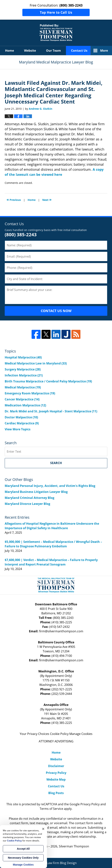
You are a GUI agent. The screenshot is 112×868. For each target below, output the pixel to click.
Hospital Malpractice (23, 357)
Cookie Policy (59, 734)
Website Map (56, 779)
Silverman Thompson (74, 846)
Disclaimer (56, 766)
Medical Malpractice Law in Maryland (36, 363)
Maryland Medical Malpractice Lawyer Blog (56, 33)
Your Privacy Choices (34, 734)
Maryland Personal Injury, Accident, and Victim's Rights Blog (50, 486)
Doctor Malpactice (21, 417)
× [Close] (43, 829)
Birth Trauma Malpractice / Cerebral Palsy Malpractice (48, 381)
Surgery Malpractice (23, 369)
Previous (14, 199)
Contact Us (79, 51)
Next (47, 199)
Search (56, 463)
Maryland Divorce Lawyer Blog (27, 504)
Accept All (23, 849)
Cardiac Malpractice (22, 423)
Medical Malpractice (23, 387)
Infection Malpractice (24, 375)
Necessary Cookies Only (23, 858)
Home (9, 51)
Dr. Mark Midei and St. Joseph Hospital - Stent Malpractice (51, 411)
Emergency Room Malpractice (30, 393)
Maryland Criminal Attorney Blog (30, 498)
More (104, 51)
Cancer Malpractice (22, 399)
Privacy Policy (56, 773)
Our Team (53, 51)
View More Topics (18, 429)
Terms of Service (51, 809)
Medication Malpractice (25, 405)
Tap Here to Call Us (56, 12)
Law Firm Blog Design (56, 863)
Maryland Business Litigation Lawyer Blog (36, 492)
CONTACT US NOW (56, 311)
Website (30, 51)
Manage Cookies (81, 734)
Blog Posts (56, 793)
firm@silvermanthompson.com (61, 631)
